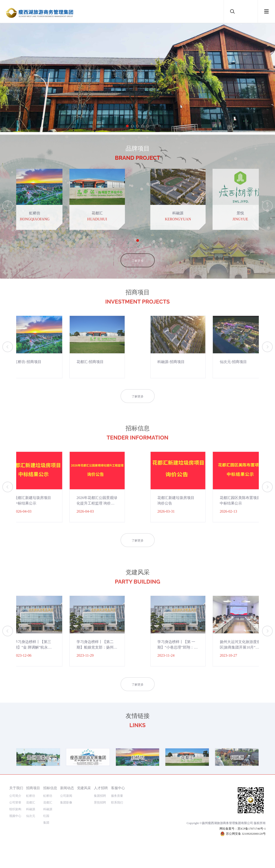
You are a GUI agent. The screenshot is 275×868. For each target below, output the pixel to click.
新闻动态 (67, 788)
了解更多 (138, 272)
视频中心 (15, 816)
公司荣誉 (15, 802)
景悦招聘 (100, 802)
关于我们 (16, 788)
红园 (46, 816)
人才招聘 (101, 788)
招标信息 (50, 788)
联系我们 (117, 802)
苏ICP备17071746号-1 (252, 829)
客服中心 (118, 788)
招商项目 (33, 788)
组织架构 (15, 809)
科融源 (31, 809)
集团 (46, 823)
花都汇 (31, 802)
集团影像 (66, 802)
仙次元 (31, 816)
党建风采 (84, 788)
